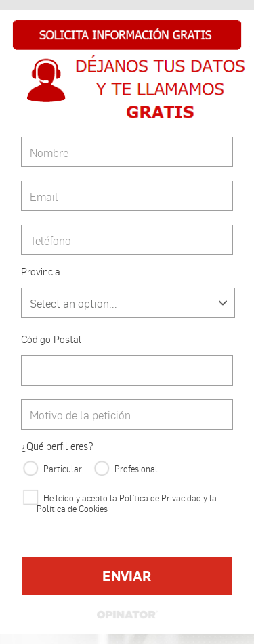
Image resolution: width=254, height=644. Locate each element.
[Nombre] (127, 152)
